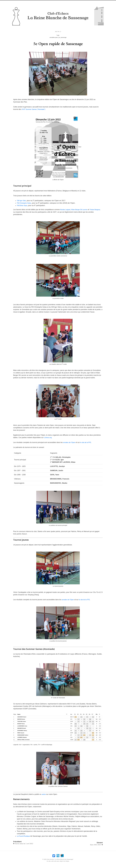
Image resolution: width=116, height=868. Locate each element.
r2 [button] (78, 714)
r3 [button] (81, 714)
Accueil (24, 2)
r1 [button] (75, 714)
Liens (93, 2)
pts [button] (97, 714)
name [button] (19, 714)
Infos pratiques (54, 2)
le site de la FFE (87, 442)
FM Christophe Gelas (25, 203)
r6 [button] (89, 714)
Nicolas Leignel (66, 210)
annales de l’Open (70, 442)
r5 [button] (87, 714)
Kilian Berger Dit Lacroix (81, 210)
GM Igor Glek (22, 201)
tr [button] (99, 714)
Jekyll (61, 860)
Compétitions (84, 2)
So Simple (67, 860)
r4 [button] (84, 714)
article (44, 794)
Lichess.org (48, 438)
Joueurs (75, 2)
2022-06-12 (58, 32)
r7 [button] (92, 714)
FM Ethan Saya (22, 205)
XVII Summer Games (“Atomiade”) (35, 109)
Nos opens (32, 2)
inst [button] (71, 714)
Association (66, 2)
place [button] (15, 714)
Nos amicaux (42, 2)
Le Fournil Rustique (24, 836)
